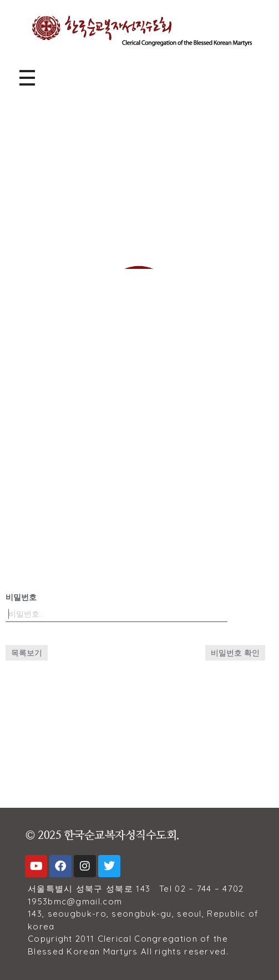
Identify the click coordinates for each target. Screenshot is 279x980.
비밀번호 (21, 597)
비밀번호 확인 (235, 653)
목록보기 (27, 653)
